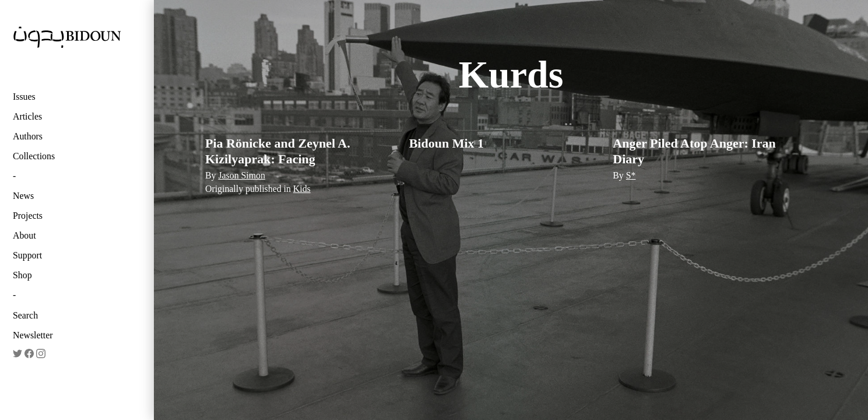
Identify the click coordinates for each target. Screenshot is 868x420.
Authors (28, 136)
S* (631, 175)
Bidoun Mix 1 (447, 143)
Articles (27, 116)
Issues (24, 97)
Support (27, 255)
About (24, 235)
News (23, 196)
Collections (34, 156)
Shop (22, 275)
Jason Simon (241, 175)
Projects (28, 216)
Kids (302, 189)
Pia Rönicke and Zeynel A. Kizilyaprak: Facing (278, 151)
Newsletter (33, 335)
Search (25, 315)
